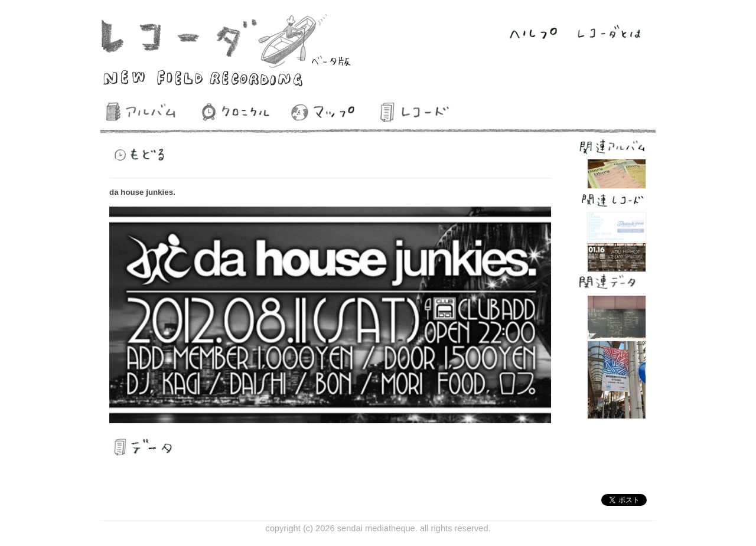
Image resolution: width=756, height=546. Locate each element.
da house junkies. (142, 192)
